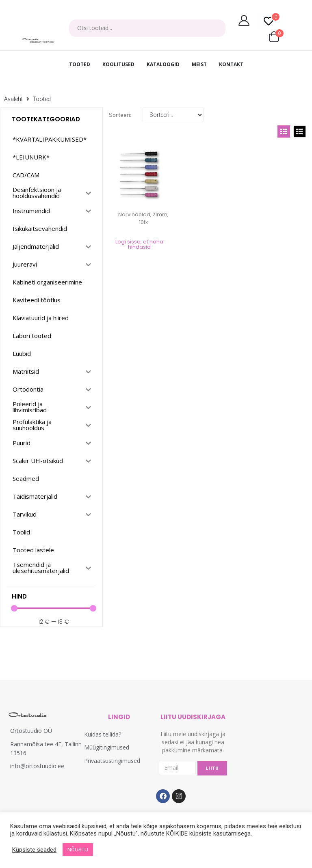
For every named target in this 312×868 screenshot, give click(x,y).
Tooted (42, 99)
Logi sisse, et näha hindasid (139, 244)
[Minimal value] (54, 608)
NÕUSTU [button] (78, 850)
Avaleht (13, 99)
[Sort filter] (173, 115)
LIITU (212, 768)
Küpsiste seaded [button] (34, 850)
